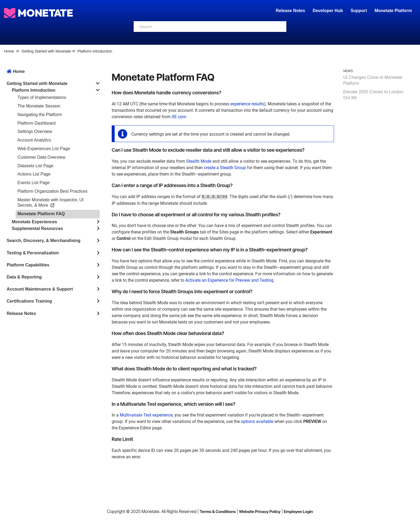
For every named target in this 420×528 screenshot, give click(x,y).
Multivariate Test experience (146, 415)
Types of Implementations (42, 97)
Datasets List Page (35, 166)
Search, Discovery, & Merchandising (44, 241)
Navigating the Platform (40, 115)
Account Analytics (34, 140)
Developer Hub (328, 11)
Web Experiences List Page (44, 149)
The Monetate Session (39, 106)
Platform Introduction (95, 51)
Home (9, 51)
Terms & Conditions (218, 512)
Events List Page (33, 183)
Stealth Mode (199, 161)
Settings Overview (35, 131)
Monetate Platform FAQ (41, 214)
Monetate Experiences (34, 222)
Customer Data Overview (41, 157)
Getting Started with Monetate (46, 51)
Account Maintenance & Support (40, 289)
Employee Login (298, 512)
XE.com (179, 117)
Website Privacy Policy (260, 512)
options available (257, 421)
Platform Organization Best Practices (52, 191)
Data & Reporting (24, 277)
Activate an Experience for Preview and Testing (229, 280)
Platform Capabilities (28, 265)
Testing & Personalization (33, 253)
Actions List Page (34, 174)
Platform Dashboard (36, 123)
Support (359, 11)
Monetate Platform (393, 11)
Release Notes (291, 11)
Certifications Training (29, 301)
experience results (247, 104)
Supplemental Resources (37, 228)
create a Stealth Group (225, 168)
